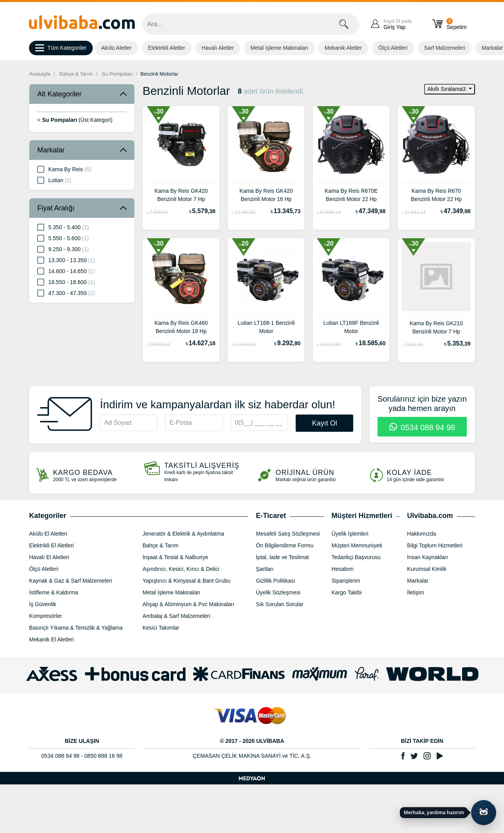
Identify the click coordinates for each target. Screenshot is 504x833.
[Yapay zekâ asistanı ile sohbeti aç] (484, 813)
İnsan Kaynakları (428, 557)
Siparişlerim (346, 581)
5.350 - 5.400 (63, 227)
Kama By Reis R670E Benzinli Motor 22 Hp (351, 195)
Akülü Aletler (116, 48)
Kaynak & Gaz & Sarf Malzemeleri (70, 581)
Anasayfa (40, 74)
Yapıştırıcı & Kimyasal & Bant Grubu (187, 581)
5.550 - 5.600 (63, 238)
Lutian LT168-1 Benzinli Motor (266, 327)
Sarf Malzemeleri (445, 48)
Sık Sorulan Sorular (279, 604)
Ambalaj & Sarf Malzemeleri (176, 616)
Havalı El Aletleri (49, 557)
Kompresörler (45, 616)
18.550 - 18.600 (66, 282)
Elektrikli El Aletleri (51, 545)
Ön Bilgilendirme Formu (285, 545)
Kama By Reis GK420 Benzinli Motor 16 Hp (266, 195)
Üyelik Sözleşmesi (278, 592)
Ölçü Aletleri (393, 48)
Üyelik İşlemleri (350, 534)
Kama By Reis (64, 169)
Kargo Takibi (347, 592)
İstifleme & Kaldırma (53, 592)
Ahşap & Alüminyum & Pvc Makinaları (188, 604)
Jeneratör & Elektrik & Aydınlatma (183, 534)
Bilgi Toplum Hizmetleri (435, 545)
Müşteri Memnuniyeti (357, 545)
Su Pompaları (117, 74)
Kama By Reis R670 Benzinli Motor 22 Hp (436, 195)
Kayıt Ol (325, 423)
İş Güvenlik (42, 604)
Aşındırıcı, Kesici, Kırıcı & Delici (181, 569)
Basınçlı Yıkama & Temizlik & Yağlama (76, 628)
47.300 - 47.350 (66, 293)
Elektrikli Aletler (167, 48)
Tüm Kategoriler (61, 48)
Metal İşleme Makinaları (279, 48)
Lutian (54, 180)
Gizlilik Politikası (275, 581)
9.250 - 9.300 (63, 249)
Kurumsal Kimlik (427, 569)
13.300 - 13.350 (66, 260)
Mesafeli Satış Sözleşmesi (288, 534)
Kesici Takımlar (161, 628)
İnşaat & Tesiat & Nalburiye (175, 557)
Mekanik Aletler (343, 48)
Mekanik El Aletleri (51, 639)
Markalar (51, 150)
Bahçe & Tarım (76, 74)
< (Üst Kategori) (75, 120)
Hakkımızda (422, 534)
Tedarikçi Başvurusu (356, 557)
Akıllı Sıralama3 (447, 89)
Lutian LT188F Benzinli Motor (351, 327)
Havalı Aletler (218, 48)
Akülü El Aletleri (48, 534)
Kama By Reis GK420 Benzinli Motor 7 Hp (181, 195)
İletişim (416, 592)
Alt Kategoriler (59, 94)
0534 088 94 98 (422, 427)
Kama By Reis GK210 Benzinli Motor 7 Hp (436, 327)
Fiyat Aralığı (56, 208)
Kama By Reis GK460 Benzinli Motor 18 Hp (181, 327)
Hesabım (343, 569)
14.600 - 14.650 (66, 271)
